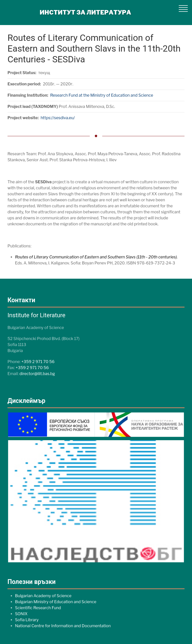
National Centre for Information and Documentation (63, 626)
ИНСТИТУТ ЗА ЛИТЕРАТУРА (85, 12)
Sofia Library (27, 620)
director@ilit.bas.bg (37, 374)
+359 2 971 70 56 (38, 362)
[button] (183, 8)
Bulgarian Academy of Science (43, 596)
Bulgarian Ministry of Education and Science (56, 602)
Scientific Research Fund (38, 608)
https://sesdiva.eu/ (58, 118)
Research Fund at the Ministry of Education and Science (102, 95)
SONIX (21, 614)
